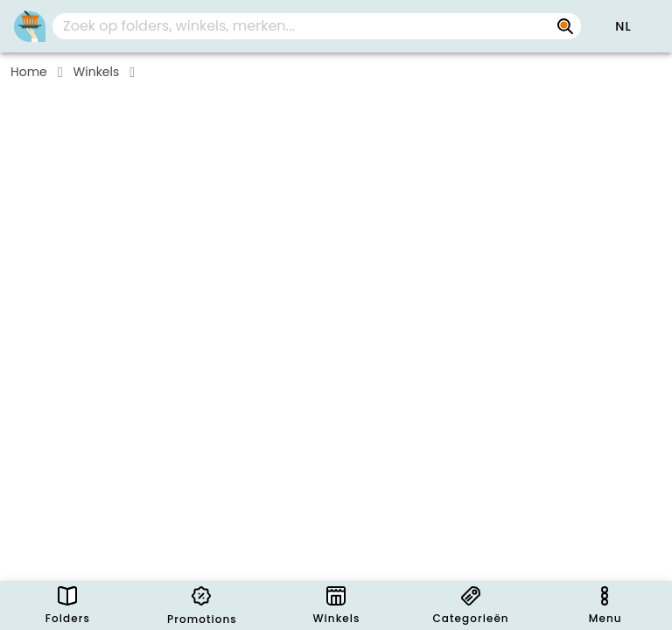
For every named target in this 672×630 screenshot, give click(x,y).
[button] (623, 26)
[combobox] (317, 26)
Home (29, 72)
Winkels (97, 72)
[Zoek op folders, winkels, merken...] (565, 26)
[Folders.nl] (30, 26)
